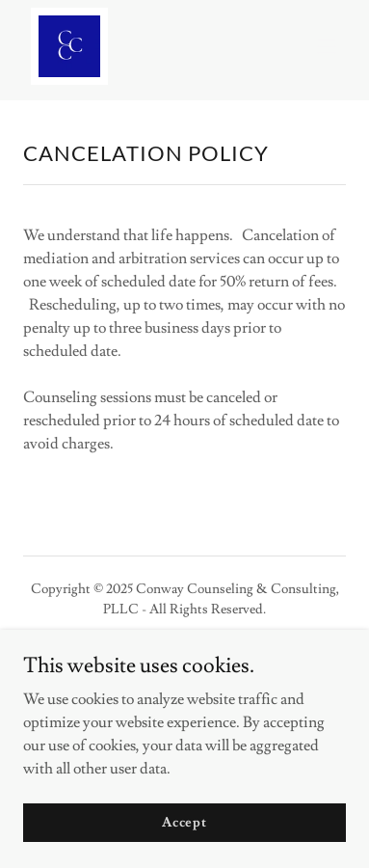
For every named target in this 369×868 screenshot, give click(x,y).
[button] (327, 46)
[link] (69, 46)
